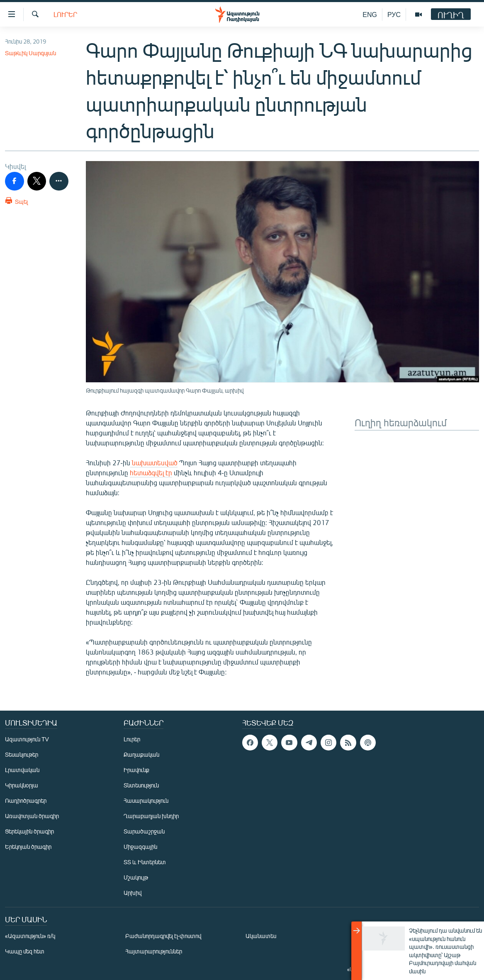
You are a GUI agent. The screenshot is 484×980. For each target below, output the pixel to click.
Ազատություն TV (27, 739)
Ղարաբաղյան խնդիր (151, 816)
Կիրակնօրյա (22, 785)
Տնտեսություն (141, 785)
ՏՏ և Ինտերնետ (145, 862)
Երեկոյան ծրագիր (28, 847)
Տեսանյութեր (22, 754)
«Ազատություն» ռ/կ (30, 936)
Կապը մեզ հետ (25, 951)
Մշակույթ (136, 877)
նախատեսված (154, 463)
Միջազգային (140, 847)
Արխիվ (133, 893)
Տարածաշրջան (144, 831)
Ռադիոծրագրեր (26, 800)
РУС (394, 14)
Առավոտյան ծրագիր (32, 816)
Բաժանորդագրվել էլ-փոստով (163, 936)
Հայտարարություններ (154, 951)
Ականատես (261, 936)
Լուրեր (65, 14)
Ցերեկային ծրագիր (29, 831)
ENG (370, 14)
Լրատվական (22, 770)
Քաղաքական (141, 754)
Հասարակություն (146, 800)
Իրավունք (136, 770)
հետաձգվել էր (151, 473)
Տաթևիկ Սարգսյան (30, 53)
